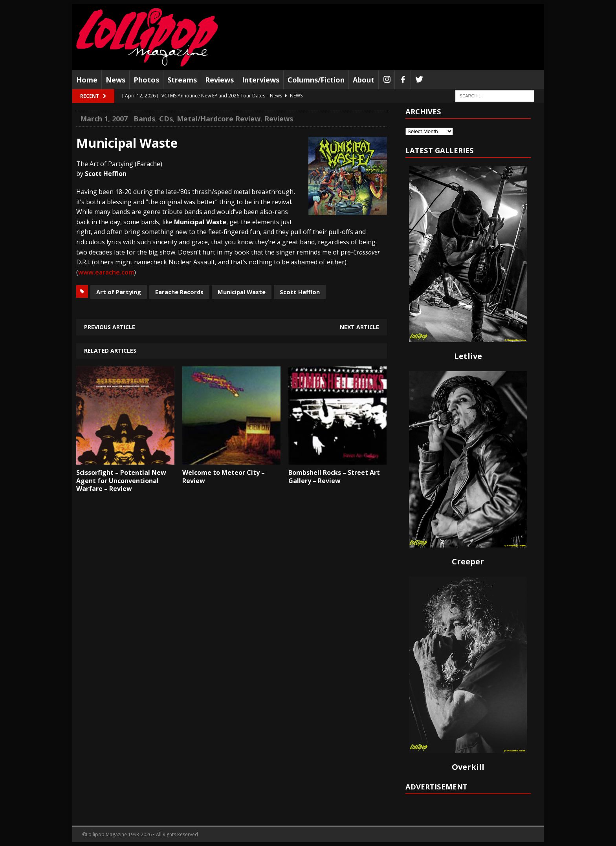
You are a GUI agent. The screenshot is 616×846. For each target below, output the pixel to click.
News (115, 80)
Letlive (468, 356)
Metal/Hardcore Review (219, 119)
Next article (359, 327)
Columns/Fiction (316, 80)
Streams (182, 80)
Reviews (219, 80)
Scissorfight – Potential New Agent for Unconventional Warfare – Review (121, 481)
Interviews (261, 80)
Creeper (468, 561)
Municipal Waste (242, 292)
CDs (166, 119)
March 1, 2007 (104, 119)
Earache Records (179, 292)
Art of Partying (119, 292)
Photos (146, 80)
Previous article (110, 327)
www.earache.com (106, 272)
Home (87, 80)
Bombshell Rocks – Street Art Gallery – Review (334, 477)
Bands (144, 119)
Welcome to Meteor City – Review (224, 477)
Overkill (468, 767)
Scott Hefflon (300, 292)
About (364, 80)
